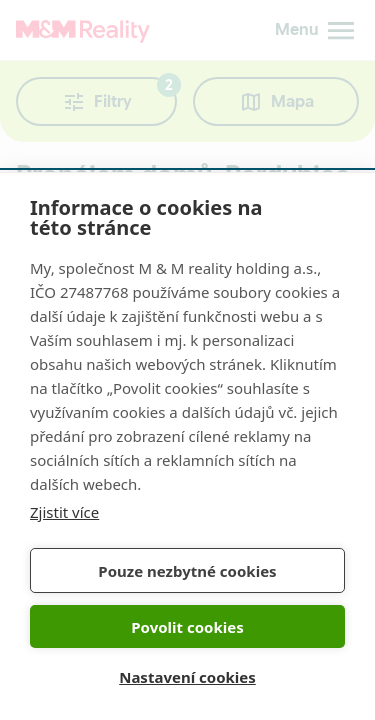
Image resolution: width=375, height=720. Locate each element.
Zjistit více (64, 512)
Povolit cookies (187, 627)
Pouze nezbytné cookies (187, 571)
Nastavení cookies (187, 677)
